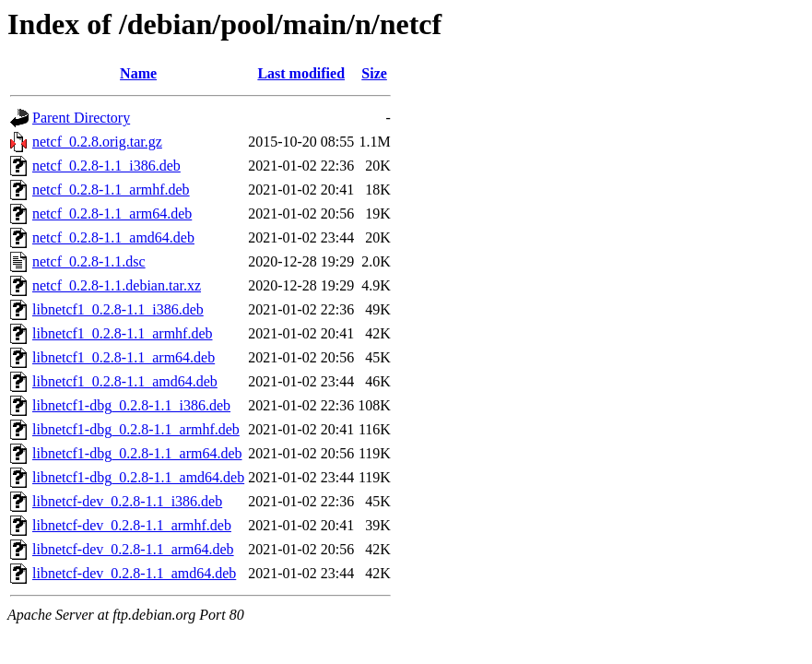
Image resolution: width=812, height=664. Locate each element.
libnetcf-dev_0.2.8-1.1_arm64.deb (133, 549)
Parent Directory (81, 118)
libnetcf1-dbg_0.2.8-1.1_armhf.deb (136, 429)
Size (374, 73)
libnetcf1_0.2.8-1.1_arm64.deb (124, 357)
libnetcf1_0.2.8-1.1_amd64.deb (125, 381)
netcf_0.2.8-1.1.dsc (89, 261)
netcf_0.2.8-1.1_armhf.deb (111, 190)
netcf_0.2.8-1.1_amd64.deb (113, 237)
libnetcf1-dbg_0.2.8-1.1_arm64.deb (137, 453)
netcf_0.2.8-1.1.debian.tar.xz (117, 285)
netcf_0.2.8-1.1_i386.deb (106, 166)
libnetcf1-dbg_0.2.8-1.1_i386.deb (131, 405)
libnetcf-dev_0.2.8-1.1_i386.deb (127, 501)
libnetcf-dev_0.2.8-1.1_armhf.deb (132, 525)
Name (138, 73)
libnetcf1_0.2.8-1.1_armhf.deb (123, 333)
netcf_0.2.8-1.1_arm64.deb (112, 213)
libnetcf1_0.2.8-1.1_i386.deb (118, 309)
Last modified (301, 73)
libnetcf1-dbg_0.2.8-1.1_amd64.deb (138, 477)
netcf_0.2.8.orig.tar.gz (97, 142)
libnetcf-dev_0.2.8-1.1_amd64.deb (134, 573)
